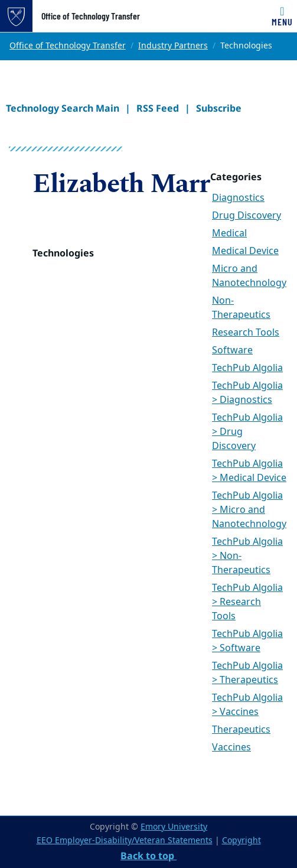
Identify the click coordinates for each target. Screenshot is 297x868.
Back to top (148, 856)
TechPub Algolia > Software (247, 641)
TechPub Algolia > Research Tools (247, 602)
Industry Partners (173, 46)
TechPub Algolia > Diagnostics (247, 393)
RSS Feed (158, 108)
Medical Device (245, 251)
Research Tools (246, 333)
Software (232, 350)
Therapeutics (241, 730)
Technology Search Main (63, 108)
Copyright (241, 841)
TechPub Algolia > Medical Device (249, 471)
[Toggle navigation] (282, 16)
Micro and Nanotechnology (249, 276)
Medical (229, 233)
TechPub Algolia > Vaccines (247, 705)
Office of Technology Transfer (91, 16)
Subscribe (219, 108)
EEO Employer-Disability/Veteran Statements (125, 841)
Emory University (174, 827)
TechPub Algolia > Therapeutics (247, 673)
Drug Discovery (247, 216)
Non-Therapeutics (241, 308)
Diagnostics (238, 198)
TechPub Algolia (247, 368)
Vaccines (231, 747)
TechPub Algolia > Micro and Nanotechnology (249, 510)
